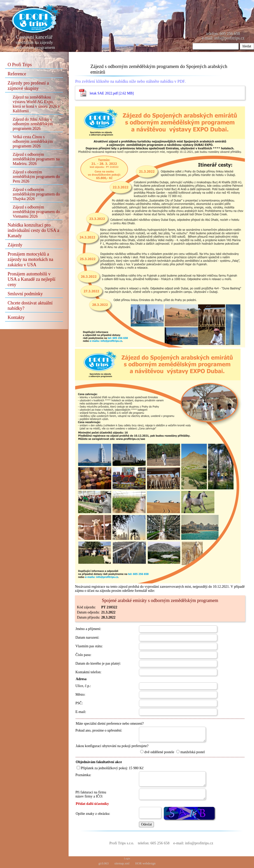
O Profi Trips (20, 65)
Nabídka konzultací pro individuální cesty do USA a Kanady (33, 230)
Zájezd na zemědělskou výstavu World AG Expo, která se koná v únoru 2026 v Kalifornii (36, 104)
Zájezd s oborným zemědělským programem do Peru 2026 (36, 177)
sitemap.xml (122, 863)
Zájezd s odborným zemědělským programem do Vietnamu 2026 (36, 212)
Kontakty (16, 317)
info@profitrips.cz (229, 38)
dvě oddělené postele (157, 752)
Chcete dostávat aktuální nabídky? (30, 306)
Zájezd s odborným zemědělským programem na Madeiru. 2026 (36, 159)
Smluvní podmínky (25, 294)
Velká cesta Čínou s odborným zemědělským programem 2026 (33, 141)
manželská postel (190, 752)
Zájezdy (15, 245)
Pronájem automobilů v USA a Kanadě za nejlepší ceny (31, 279)
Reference (17, 74)
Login (127, 858)
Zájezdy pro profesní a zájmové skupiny (28, 86)
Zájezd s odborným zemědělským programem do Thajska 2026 (36, 194)
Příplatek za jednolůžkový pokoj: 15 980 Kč (110, 768)
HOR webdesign (146, 863)
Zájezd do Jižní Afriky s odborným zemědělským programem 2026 (33, 124)
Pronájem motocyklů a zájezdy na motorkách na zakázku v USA (30, 259)
